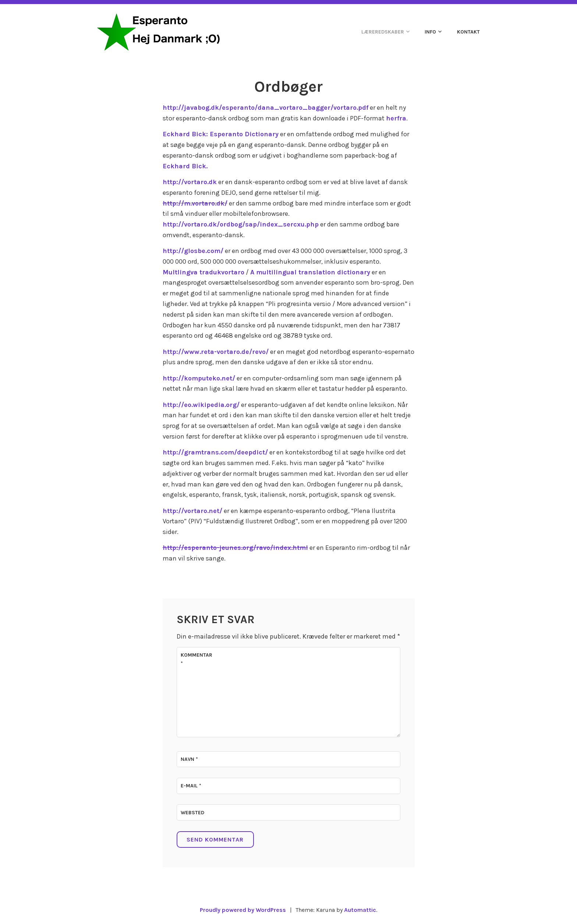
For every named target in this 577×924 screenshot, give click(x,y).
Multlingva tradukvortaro (203, 272)
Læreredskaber (383, 32)
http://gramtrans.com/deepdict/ (215, 452)
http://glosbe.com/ (193, 251)
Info (430, 32)
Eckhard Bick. (185, 166)
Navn (189, 759)
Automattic (360, 910)
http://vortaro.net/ (192, 511)
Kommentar (197, 659)
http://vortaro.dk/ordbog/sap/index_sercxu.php (241, 224)
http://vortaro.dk (190, 182)
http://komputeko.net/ (199, 378)
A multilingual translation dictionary (310, 272)
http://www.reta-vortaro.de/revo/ (216, 352)
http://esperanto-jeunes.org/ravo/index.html (235, 548)
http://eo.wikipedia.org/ (201, 405)
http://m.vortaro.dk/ (195, 203)
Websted (192, 813)
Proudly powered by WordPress (243, 910)
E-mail (191, 786)
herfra (396, 118)
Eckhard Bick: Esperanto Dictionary (221, 134)
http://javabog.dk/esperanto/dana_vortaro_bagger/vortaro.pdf (266, 108)
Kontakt (468, 32)
